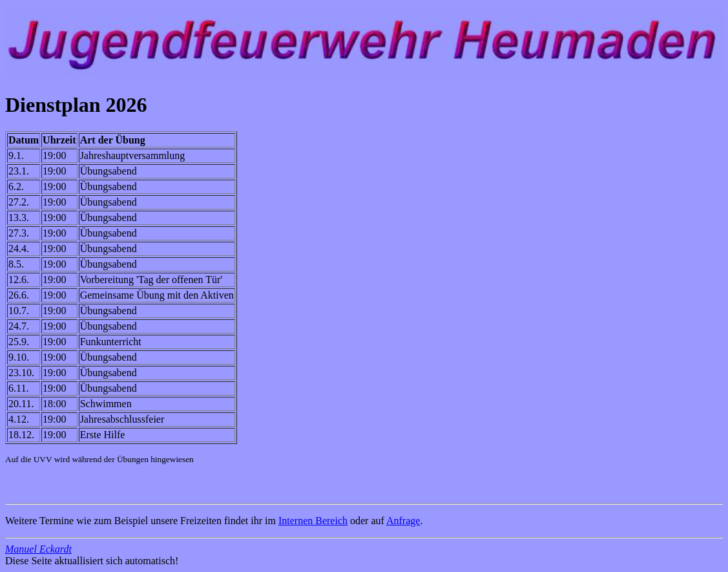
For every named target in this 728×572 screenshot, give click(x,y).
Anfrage (403, 521)
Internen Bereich (313, 521)
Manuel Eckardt (38, 549)
